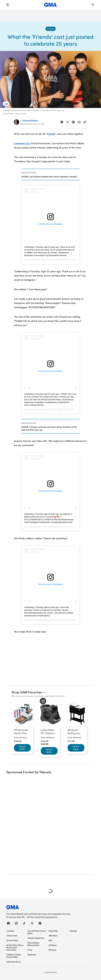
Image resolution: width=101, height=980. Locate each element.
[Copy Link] (85, 122)
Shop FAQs (53, 931)
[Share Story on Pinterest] (73, 122)
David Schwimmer (45, 409)
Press (30, 950)
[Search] (93, 5)
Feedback (32, 955)
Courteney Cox (22, 143)
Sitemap (73, 931)
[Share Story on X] (68, 122)
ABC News (53, 936)
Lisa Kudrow (43, 527)
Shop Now (22, 748)
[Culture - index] (51, 29)
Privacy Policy (12, 940)
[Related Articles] (51, 174)
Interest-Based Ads (36, 938)
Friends (51, 134)
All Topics (52, 950)
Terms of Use (12, 936)
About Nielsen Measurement (33, 944)
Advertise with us (14, 962)
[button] (8, 5)
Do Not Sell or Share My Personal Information (15, 947)
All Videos (53, 945)
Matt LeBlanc (43, 620)
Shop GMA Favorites (27, 692)
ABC (50, 940)
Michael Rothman (30, 120)
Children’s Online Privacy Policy (14, 956)
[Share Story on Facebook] (62, 122)
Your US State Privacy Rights (37, 932)
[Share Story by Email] (79, 122)
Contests (10, 931)
